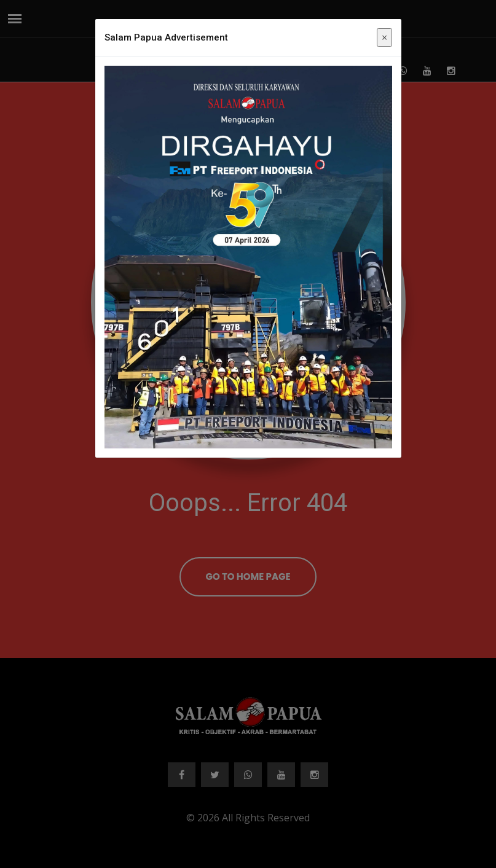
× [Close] (384, 37)
